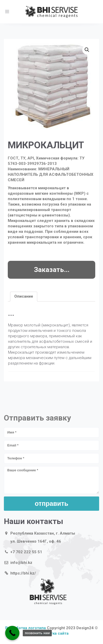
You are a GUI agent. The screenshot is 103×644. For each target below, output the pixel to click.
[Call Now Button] (12, 633)
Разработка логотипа (25, 628)
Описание (24, 296)
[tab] (24, 297)
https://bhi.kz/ (23, 573)
